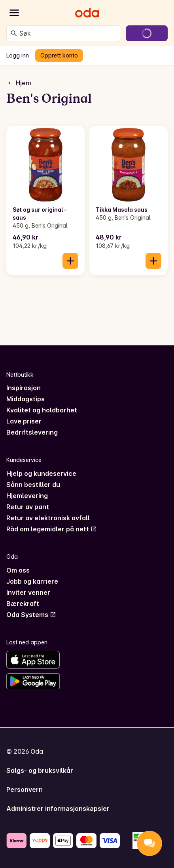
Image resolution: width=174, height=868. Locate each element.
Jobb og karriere (32, 581)
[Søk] (14, 33)
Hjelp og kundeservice (41, 473)
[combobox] (68, 33)
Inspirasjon (24, 388)
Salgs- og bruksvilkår (40, 770)
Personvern (25, 789)
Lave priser (24, 421)
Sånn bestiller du (33, 485)
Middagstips (26, 399)
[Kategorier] (14, 13)
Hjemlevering (27, 496)
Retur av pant (28, 507)
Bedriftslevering (32, 432)
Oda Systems (31, 615)
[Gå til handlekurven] (147, 33)
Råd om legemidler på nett (52, 529)
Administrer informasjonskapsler (58, 809)
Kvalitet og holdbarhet (42, 410)
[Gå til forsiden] (87, 13)
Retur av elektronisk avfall (48, 518)
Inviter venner (28, 592)
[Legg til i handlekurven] (70, 261)
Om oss (18, 570)
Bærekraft (23, 604)
